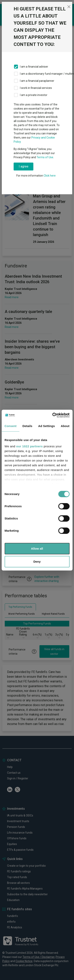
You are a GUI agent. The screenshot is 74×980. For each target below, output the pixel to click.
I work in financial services (36, 88)
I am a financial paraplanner (37, 81)
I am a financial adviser (34, 67)
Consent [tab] (11, 426)
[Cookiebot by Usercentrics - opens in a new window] (53, 415)
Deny (37, 562)
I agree (24, 166)
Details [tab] (27, 426)
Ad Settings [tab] (47, 426)
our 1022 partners (29, 446)
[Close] (69, 7)
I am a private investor (34, 95)
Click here (50, 176)
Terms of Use (45, 157)
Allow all (37, 549)
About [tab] (65, 426)
